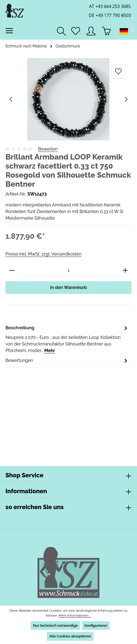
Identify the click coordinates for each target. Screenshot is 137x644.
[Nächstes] (126, 99)
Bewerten (48, 149)
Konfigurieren (96, 625)
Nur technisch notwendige (55, 625)
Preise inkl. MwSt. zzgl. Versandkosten (43, 254)
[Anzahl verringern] (12, 270)
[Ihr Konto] (91, 31)
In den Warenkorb (68, 287)
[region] (68, 99)
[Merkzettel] (76, 31)
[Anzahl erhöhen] (125, 270)
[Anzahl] (68, 270)
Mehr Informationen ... (75, 615)
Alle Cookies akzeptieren (70, 636)
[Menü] (9, 31)
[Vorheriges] (11, 99)
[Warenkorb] (106, 31)
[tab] (67, 339)
